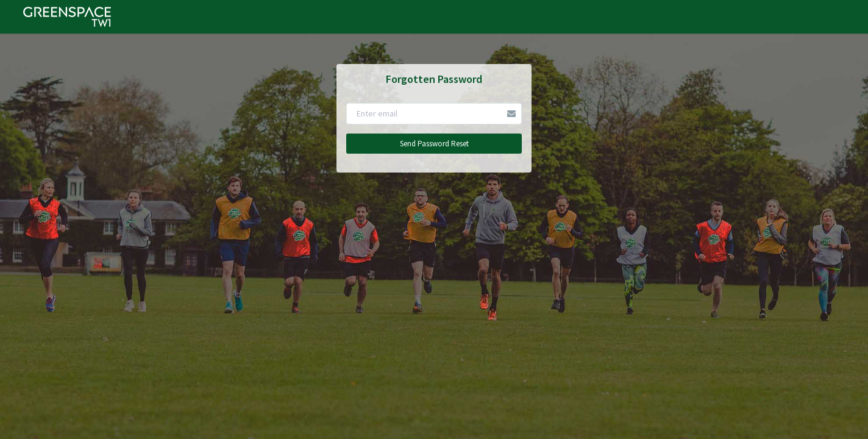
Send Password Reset (434, 144)
